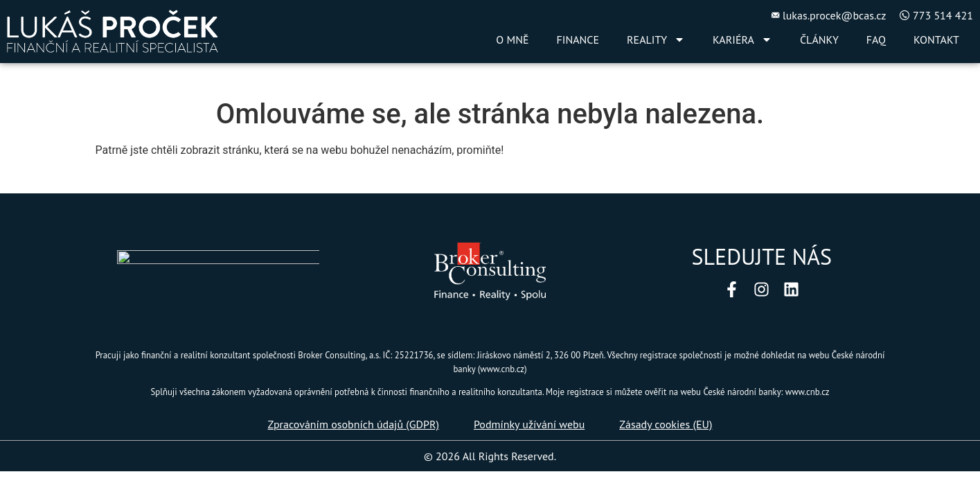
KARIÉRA (742, 40)
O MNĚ (512, 40)
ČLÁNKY (819, 40)
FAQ (876, 40)
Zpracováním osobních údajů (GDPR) (354, 424)
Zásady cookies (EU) (666, 424)
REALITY (656, 40)
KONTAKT (936, 40)
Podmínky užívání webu (529, 424)
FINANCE (578, 40)
